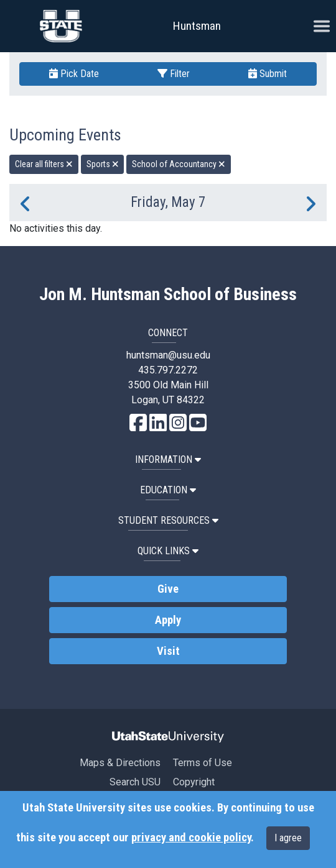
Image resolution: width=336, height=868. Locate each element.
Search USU (135, 782)
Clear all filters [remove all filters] (44, 164)
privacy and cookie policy (191, 838)
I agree (288, 838)
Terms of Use (203, 763)
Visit (168, 651)
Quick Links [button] (168, 551)
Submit (268, 74)
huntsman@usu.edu (168, 355)
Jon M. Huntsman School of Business (168, 295)
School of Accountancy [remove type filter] (179, 164)
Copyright (194, 782)
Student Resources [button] (168, 520)
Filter (174, 74)
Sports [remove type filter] (103, 164)
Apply (168, 620)
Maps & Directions (120, 763)
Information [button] (168, 459)
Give (168, 589)
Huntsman (197, 26)
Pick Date (74, 74)
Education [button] (168, 490)
